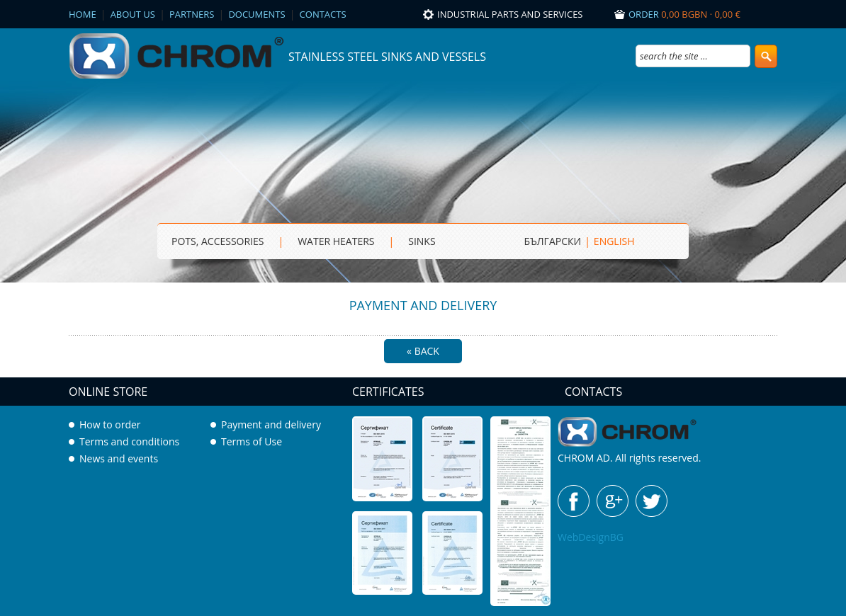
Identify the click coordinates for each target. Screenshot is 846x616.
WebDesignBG (591, 537)
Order (684, 14)
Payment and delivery (271, 424)
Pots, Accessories (218, 241)
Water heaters (336, 241)
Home (83, 14)
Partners (192, 14)
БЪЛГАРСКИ (553, 241)
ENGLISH (614, 241)
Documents (256, 14)
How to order (110, 424)
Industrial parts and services (510, 14)
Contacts (323, 14)
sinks (422, 241)
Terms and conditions (129, 441)
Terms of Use (252, 441)
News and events (119, 458)
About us (133, 14)
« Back (423, 351)
